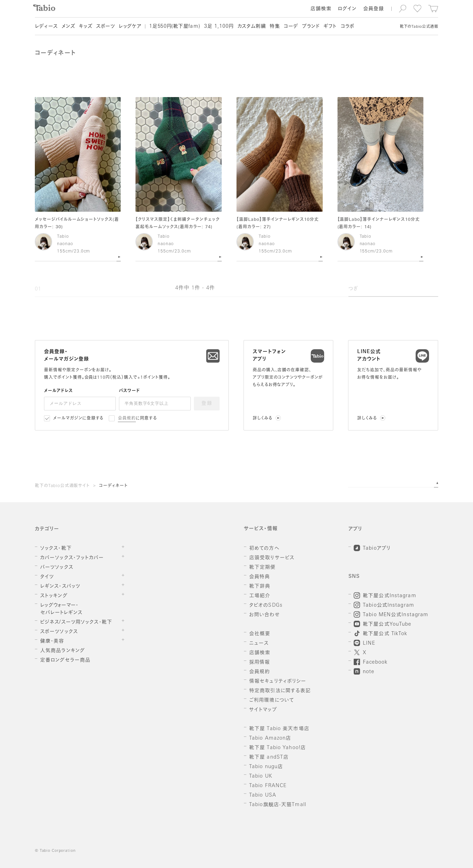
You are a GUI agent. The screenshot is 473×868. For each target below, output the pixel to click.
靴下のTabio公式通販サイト (62, 486)
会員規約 (127, 419)
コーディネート (113, 486)
